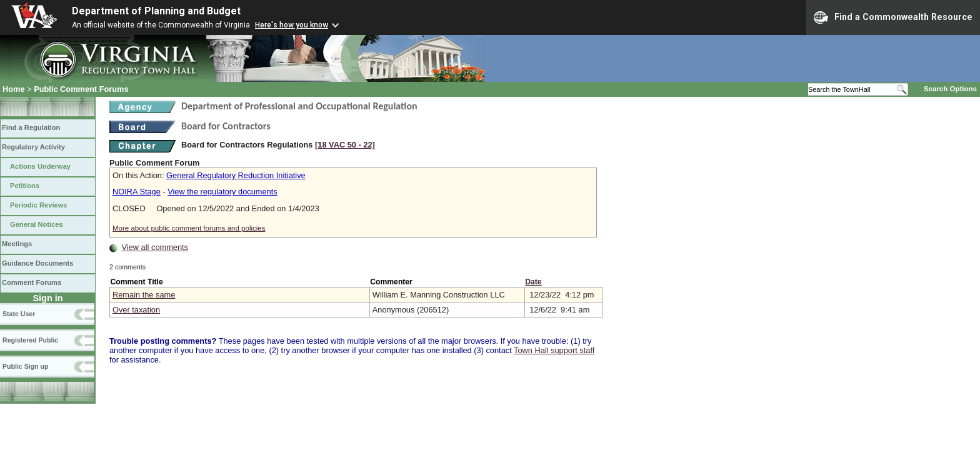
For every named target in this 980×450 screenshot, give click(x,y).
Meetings (17, 244)
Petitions (25, 186)
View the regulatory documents (222, 192)
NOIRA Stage (137, 192)
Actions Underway (40, 166)
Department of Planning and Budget (156, 11)
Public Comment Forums (81, 89)
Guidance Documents (37, 263)
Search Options (950, 89)
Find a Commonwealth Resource (893, 17)
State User (19, 314)
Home (14, 89)
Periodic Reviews (39, 205)
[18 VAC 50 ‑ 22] (345, 145)
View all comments (155, 247)
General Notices (37, 224)
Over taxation (136, 310)
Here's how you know (292, 25)
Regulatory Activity (33, 147)
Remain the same (144, 295)
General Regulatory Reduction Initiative (236, 175)
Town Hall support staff (554, 350)
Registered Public (30, 340)
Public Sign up (25, 366)
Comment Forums (32, 282)
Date (533, 282)
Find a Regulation (31, 127)
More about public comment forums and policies (189, 228)
